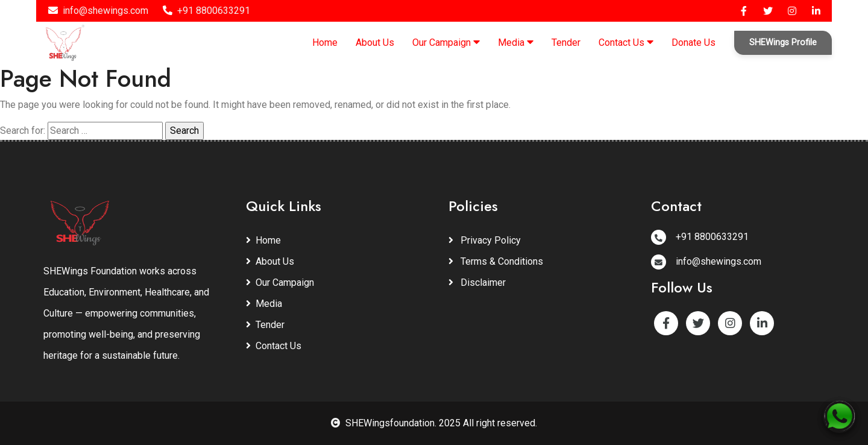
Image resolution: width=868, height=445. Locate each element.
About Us (375, 43)
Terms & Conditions (496, 261)
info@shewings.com (98, 11)
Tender (566, 43)
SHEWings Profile (783, 43)
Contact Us (626, 42)
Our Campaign (446, 42)
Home (325, 43)
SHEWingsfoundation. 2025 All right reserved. (434, 423)
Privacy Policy (485, 240)
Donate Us (693, 43)
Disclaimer (477, 282)
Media (516, 42)
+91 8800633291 (206, 11)
